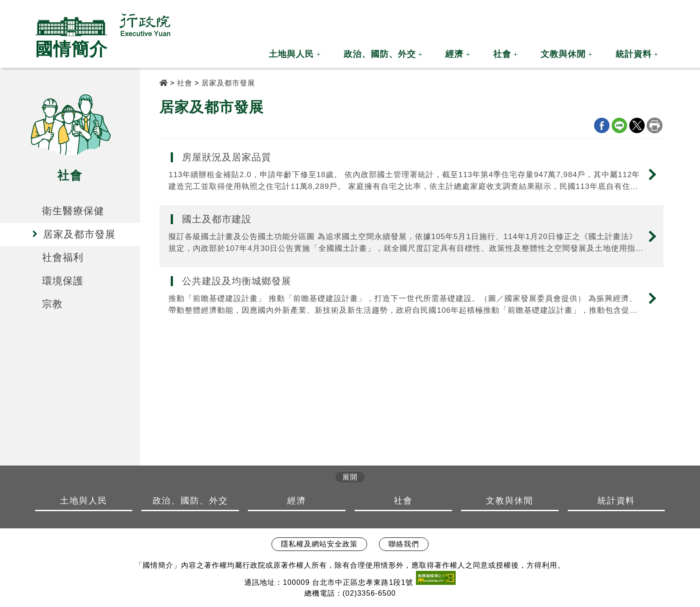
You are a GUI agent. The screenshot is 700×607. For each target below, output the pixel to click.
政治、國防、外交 (380, 54)
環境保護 (63, 281)
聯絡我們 (404, 544)
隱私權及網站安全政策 (319, 544)
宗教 (52, 304)
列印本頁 (655, 125)
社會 (502, 54)
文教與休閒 (563, 54)
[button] (572, 15)
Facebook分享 (602, 125)
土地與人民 (291, 54)
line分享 (619, 125)
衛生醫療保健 (73, 211)
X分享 (637, 125)
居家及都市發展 (228, 83)
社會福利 (63, 257)
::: (556, 20)
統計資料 (634, 54)
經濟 (454, 54)
